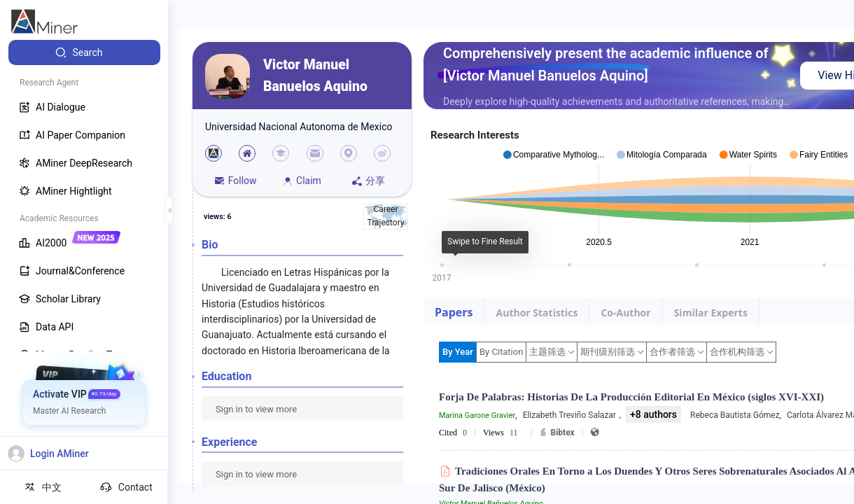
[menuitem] (84, 52)
